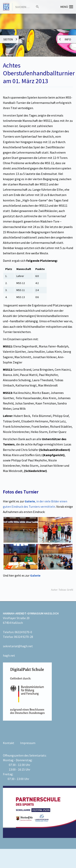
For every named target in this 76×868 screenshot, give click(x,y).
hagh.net (9, 655)
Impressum (28, 743)
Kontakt (9, 743)
